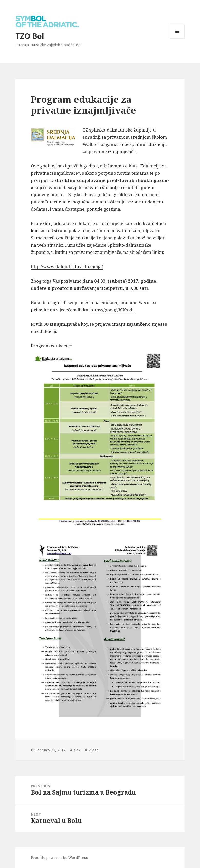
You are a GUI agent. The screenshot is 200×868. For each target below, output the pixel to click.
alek (77, 750)
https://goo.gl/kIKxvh (112, 310)
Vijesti (94, 750)
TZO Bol (30, 36)
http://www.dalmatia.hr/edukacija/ (67, 267)
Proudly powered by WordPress (59, 858)
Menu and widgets (178, 38)
